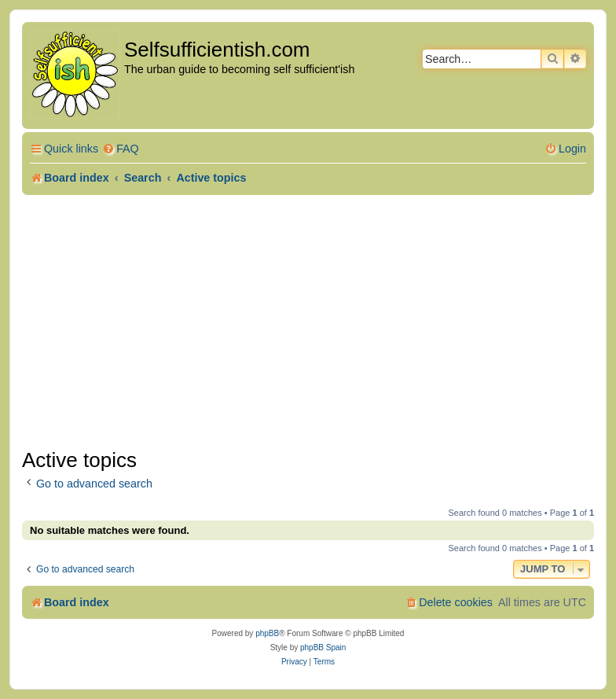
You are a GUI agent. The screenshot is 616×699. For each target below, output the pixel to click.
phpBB (267, 633)
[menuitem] (121, 149)
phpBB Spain (323, 647)
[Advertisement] (308, 322)
